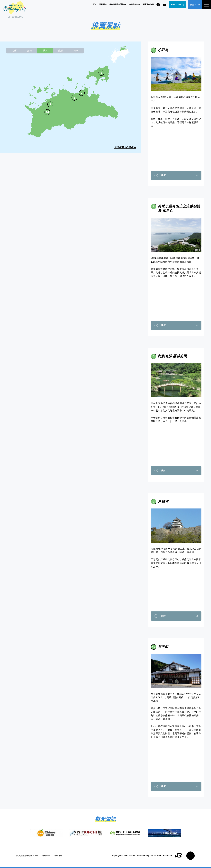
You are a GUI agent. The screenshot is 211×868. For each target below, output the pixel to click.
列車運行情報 (148, 4)
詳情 (163, 175)
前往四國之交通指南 (118, 4)
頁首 (95, 4)
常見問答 (103, 4)
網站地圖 (58, 856)
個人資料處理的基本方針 (27, 856)
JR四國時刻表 (134, 4)
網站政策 (46, 856)
